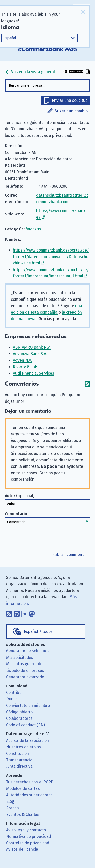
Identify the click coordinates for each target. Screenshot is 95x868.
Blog (10, 801)
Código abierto (19, 712)
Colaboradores (19, 718)
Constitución (17, 753)
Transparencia (19, 760)
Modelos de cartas (23, 788)
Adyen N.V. (22, 360)
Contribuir (15, 692)
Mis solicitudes (20, 657)
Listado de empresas (25, 670)
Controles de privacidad (28, 843)
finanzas (33, 229)
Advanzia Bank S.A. (30, 354)
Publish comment (68, 554)
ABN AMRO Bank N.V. (32, 347)
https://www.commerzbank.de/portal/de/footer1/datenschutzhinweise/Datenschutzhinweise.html (51, 257)
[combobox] (48, 85)
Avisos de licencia (22, 849)
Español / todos (38, 632)
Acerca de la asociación (27, 740)
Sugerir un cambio (71, 111)
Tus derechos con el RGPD (30, 782)
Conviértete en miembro (28, 705)
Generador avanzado (25, 677)
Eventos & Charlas (23, 815)
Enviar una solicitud (70, 100)
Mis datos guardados (25, 664)
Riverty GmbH (25, 367)
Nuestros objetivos (23, 747)
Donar (12, 699)
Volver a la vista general (30, 72)
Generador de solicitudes (29, 651)
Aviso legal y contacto (26, 830)
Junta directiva (19, 766)
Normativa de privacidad (29, 836)
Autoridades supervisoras (29, 795)
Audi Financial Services (34, 373)
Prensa (13, 808)
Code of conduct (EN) (25, 725)
